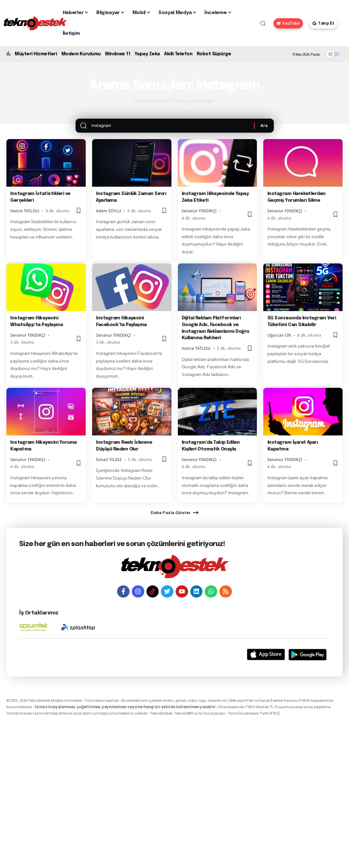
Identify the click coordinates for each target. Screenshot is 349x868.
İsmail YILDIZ (109, 466)
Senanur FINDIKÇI (199, 217)
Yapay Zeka (147, 54)
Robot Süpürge (214, 54)
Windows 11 (118, 54)
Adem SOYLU (109, 217)
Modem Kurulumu (81, 54)
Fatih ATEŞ (270, 725)
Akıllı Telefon (178, 54)
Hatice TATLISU (25, 217)
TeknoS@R (183, 725)
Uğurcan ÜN (279, 341)
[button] (263, 23)
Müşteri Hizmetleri (36, 54)
